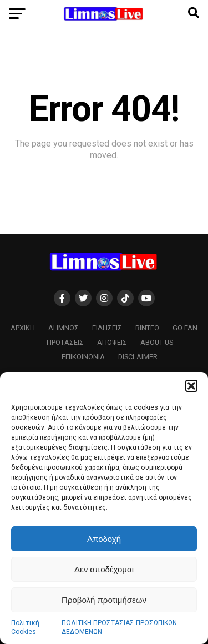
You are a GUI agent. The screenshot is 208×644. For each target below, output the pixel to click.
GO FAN (185, 328)
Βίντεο (147, 328)
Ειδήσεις (107, 328)
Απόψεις (112, 342)
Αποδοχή (104, 539)
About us (157, 342)
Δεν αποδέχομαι (104, 569)
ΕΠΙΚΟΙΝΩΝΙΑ (83, 357)
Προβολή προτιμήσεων (104, 600)
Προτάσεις (65, 342)
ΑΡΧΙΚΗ (23, 328)
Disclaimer (138, 357)
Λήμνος (64, 328)
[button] (191, 386)
